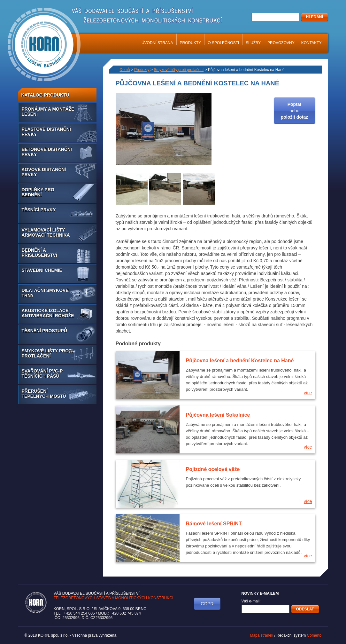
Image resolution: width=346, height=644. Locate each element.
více (308, 393)
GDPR (207, 604)
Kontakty (311, 43)
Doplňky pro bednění (38, 192)
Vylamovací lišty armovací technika (46, 232)
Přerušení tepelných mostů (44, 394)
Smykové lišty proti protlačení (47, 353)
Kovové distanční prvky (44, 172)
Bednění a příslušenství (39, 253)
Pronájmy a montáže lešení (48, 112)
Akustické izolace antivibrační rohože (48, 313)
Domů (125, 70)
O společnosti (223, 43)
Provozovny (281, 43)
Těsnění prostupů (44, 331)
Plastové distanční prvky (46, 132)
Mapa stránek (261, 635)
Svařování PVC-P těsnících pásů (42, 373)
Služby (253, 43)
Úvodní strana (157, 43)
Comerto (314, 635)
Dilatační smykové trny (45, 293)
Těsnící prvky (39, 210)
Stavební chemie (42, 270)
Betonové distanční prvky (47, 152)
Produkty (191, 43)
